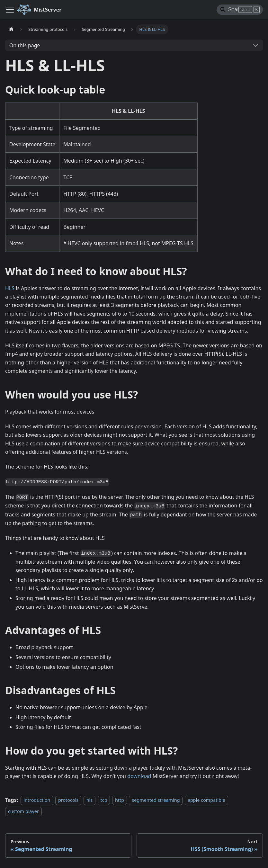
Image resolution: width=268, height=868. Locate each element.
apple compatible (206, 800)
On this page (25, 45)
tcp (104, 800)
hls (90, 800)
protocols (68, 800)
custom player (23, 811)
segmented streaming (156, 800)
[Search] (240, 10)
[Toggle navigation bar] (10, 10)
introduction (37, 800)
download (139, 776)
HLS (10, 288)
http (120, 800)
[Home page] (11, 29)
